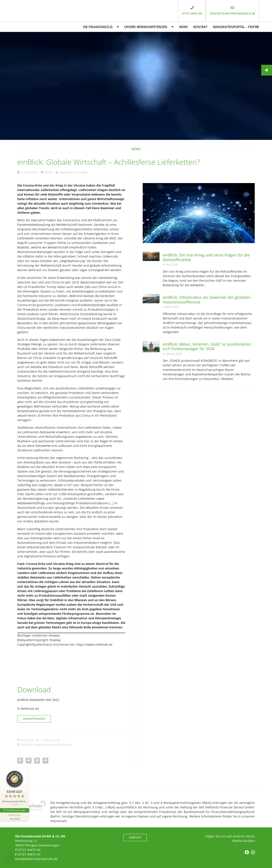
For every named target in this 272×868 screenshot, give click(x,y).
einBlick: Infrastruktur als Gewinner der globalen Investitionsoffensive (207, 300)
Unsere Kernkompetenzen (149, 27)
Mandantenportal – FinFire (236, 27)
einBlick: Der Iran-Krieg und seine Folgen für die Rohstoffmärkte (206, 257)
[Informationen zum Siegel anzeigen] (15, 815)
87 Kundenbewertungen (15, 809)
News (183, 27)
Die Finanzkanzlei (101, 27)
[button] (20, 761)
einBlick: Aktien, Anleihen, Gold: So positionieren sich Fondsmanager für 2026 (207, 346)
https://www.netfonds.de (94, 644)
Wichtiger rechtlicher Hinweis (39, 635)
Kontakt (200, 27)
